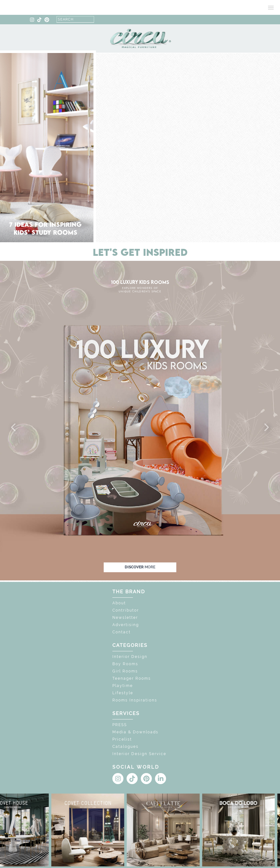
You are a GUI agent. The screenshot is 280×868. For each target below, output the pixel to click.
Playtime (123, 686)
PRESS (120, 725)
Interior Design (130, 657)
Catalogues (125, 747)
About (119, 603)
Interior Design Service (139, 754)
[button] (14, 428)
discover (140, 567)
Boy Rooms (125, 664)
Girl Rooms (125, 671)
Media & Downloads (135, 732)
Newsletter (125, 618)
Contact (122, 632)
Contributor (126, 610)
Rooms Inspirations (135, 700)
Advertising (126, 625)
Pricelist (122, 739)
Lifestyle (123, 693)
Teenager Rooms (132, 678)
